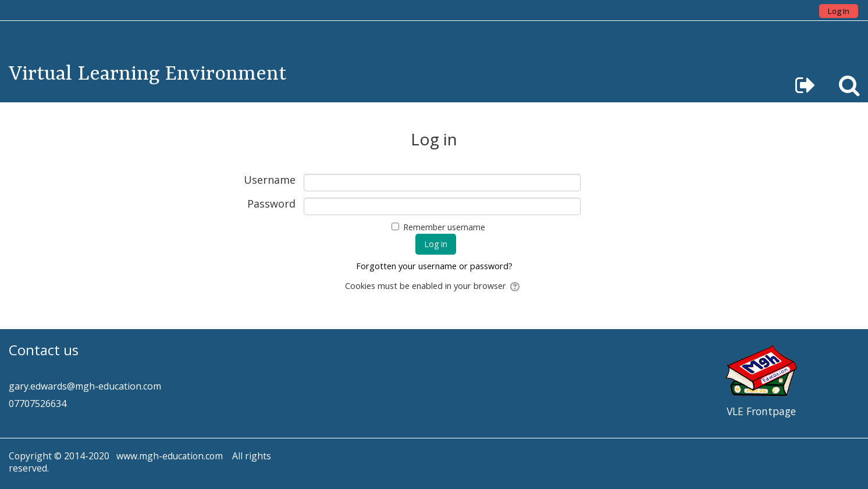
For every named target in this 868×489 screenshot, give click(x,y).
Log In (839, 11)
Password (271, 204)
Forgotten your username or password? (434, 266)
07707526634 (38, 404)
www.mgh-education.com (170, 456)
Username (270, 180)
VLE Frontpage (761, 411)
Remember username (444, 227)
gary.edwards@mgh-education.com (85, 386)
